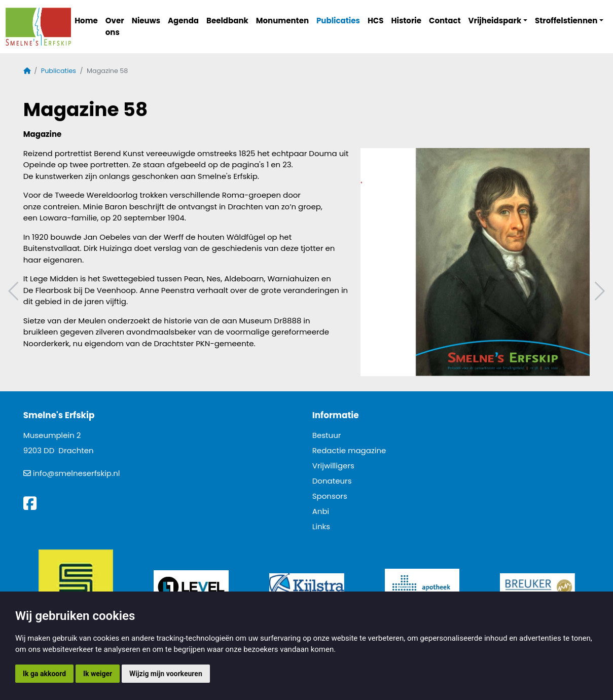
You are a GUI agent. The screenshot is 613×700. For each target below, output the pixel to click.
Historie (407, 21)
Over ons (115, 26)
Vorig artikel (15, 291)
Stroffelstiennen (566, 21)
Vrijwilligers (333, 466)
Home (86, 21)
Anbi (321, 511)
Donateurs (332, 481)
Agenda (183, 21)
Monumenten (282, 21)
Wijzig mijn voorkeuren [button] (166, 674)
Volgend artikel (598, 291)
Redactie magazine (349, 450)
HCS (376, 21)
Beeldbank (227, 21)
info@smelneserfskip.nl (77, 473)
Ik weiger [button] (98, 674)
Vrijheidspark (495, 21)
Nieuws (146, 21)
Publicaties (338, 21)
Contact (445, 21)
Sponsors (330, 496)
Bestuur (327, 435)
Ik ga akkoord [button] (44, 674)
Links (321, 526)
